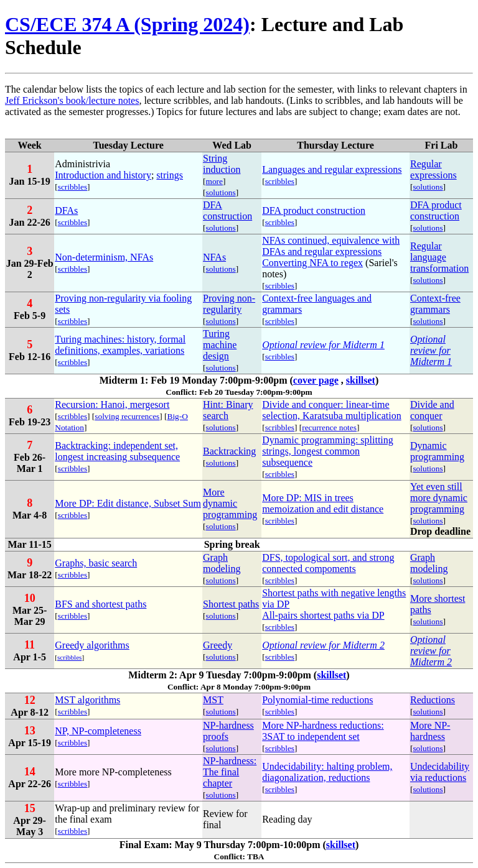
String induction (222, 164)
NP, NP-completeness (98, 731)
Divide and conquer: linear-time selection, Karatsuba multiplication (332, 410)
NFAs (214, 257)
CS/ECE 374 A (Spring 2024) (127, 24)
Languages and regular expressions (332, 169)
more (214, 181)
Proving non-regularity (229, 304)
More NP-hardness (430, 731)
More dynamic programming (230, 503)
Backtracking (229, 451)
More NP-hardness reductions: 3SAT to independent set (323, 731)
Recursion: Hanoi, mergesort (112, 404)
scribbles (73, 187)
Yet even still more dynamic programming (439, 498)
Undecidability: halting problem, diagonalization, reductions (327, 772)
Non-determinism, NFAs (104, 257)
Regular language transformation (439, 257)
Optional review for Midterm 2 (323, 645)
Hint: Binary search (228, 410)
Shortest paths (231, 604)
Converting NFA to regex (312, 263)
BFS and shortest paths (101, 604)
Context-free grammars (435, 304)
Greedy (218, 645)
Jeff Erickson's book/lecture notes (72, 100)
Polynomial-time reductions (317, 700)
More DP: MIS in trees (308, 498)
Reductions (433, 700)
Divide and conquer (432, 410)
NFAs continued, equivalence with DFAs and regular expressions (331, 246)
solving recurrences (127, 416)
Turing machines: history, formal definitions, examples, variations (120, 345)
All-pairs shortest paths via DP (323, 615)
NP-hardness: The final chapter (230, 772)
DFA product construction (314, 210)
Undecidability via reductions (440, 772)
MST (213, 700)
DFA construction (227, 210)
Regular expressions (433, 169)
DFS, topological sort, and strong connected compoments (328, 563)
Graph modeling (222, 563)
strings (170, 175)
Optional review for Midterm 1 (323, 345)
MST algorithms (87, 700)
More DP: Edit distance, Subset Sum (128, 503)
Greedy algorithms (92, 645)
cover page (316, 380)
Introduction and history (103, 175)
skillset (361, 380)
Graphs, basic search (96, 563)
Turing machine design (220, 345)
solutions (221, 192)
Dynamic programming (437, 451)
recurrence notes (329, 427)
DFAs (66, 210)
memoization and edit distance (323, 509)
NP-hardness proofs (228, 731)
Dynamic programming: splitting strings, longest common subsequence (328, 451)
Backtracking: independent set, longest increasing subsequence (117, 451)
